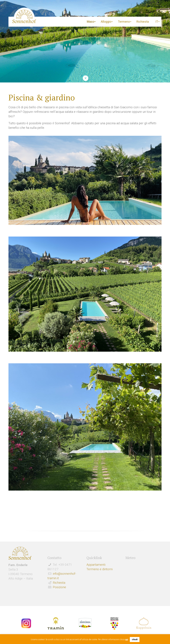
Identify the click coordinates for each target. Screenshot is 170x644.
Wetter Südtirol (143, 572)
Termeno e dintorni (100, 569)
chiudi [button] (135, 640)
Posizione (59, 587)
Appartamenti (96, 565)
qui (127, 640)
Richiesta (59, 583)
